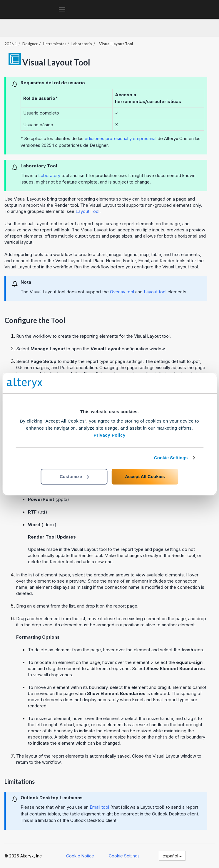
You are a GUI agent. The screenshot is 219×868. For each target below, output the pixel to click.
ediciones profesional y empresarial (121, 138)
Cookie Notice (80, 856)
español (172, 856)
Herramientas (55, 44)
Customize (74, 476)
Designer (30, 44)
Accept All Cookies (145, 476)
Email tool (99, 807)
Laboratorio (82, 44)
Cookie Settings (171, 458)
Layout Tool (87, 211)
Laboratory (49, 175)
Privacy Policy (109, 435)
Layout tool (155, 292)
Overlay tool (122, 292)
